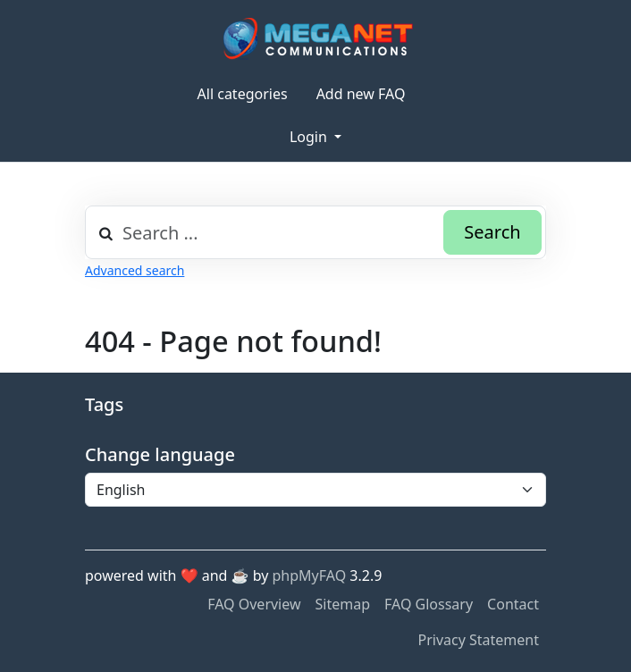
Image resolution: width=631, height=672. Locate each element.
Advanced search (135, 270)
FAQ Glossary (429, 604)
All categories (243, 94)
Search (492, 232)
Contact (513, 604)
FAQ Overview (254, 604)
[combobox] (315, 232)
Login (310, 137)
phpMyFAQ (310, 575)
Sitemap (343, 604)
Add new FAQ (361, 94)
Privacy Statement (478, 640)
